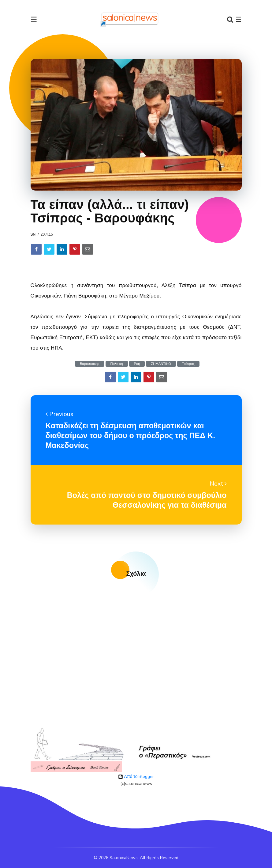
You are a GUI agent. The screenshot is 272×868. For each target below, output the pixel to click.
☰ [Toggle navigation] (34, 20)
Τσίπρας (188, 364)
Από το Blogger (136, 777)
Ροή (137, 364)
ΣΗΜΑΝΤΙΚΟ (161, 364)
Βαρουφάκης (90, 364)
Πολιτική (117, 364)
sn (33, 234)
